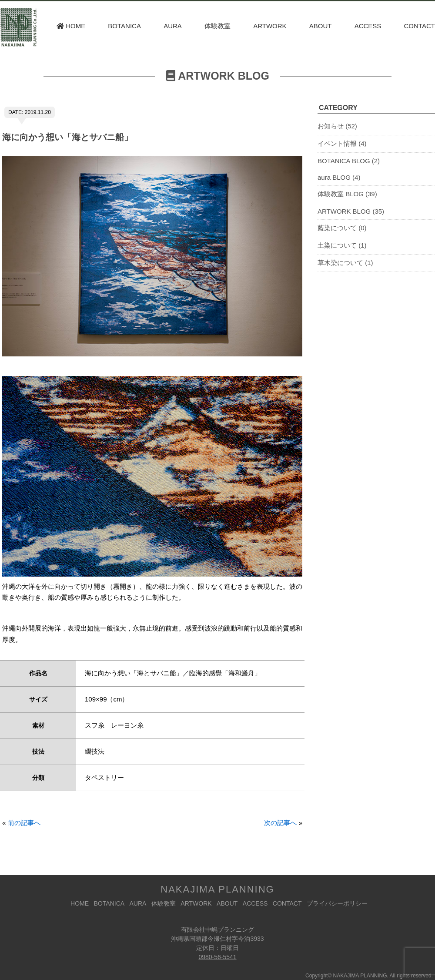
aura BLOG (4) (339, 177)
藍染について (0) (342, 228)
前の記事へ (24, 823)
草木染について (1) (345, 263)
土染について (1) (342, 245)
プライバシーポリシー (337, 903)
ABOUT (321, 26)
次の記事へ (280, 823)
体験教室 (217, 26)
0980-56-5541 (217, 957)
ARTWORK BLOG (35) (351, 211)
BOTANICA (124, 26)
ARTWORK (270, 26)
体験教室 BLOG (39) (347, 194)
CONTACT (420, 26)
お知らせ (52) (337, 126)
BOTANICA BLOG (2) (349, 161)
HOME (71, 26)
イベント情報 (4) (342, 143)
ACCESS (368, 26)
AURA (173, 26)
